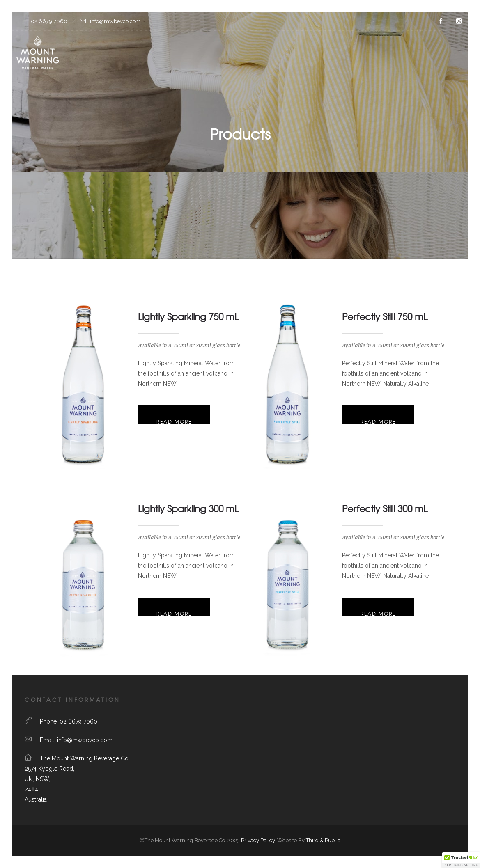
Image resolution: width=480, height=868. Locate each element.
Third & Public (323, 840)
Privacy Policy (258, 840)
